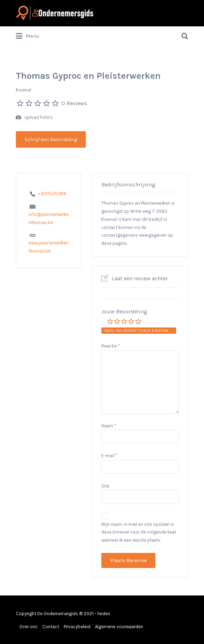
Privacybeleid (77, 627)
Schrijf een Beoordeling (51, 139)
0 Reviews (74, 103)
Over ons (28, 627)
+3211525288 (52, 194)
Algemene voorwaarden (119, 627)
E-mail (109, 456)
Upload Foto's (34, 118)
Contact (51, 627)
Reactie (110, 346)
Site (105, 486)
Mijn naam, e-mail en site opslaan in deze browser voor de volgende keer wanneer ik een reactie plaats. (139, 532)
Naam (109, 426)
